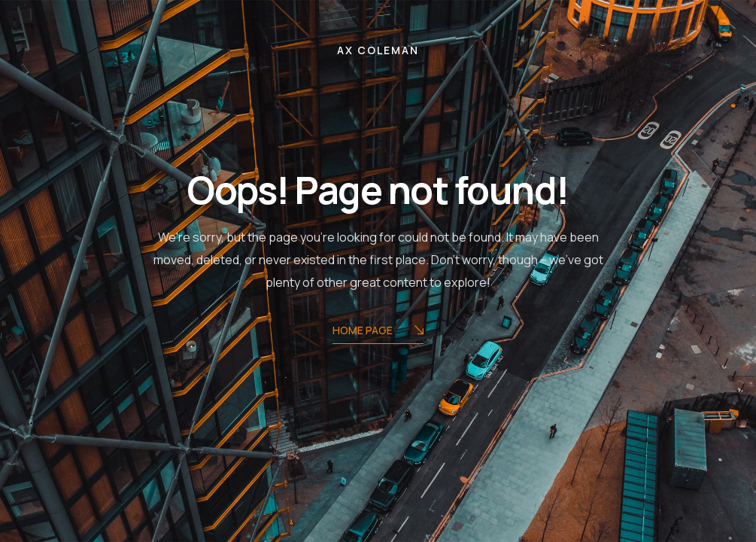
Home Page (378, 332)
